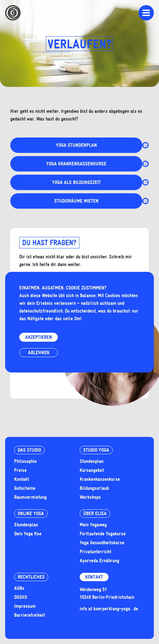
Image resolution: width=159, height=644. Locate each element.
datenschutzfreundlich (41, 311)
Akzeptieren (39, 337)
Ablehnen (39, 353)
